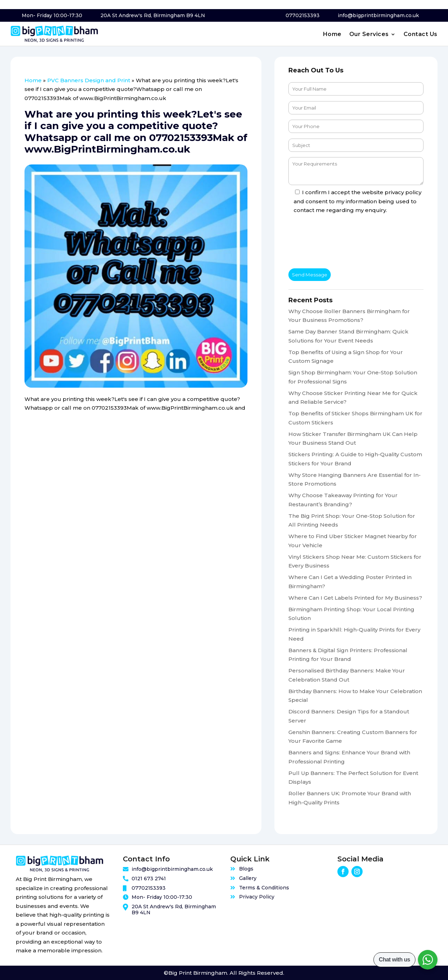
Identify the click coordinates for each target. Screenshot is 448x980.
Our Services (369, 35)
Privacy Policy (257, 897)
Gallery (248, 878)
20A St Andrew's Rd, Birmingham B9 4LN (153, 15)
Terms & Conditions (264, 888)
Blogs (246, 869)
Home (332, 35)
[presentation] (342, 242)
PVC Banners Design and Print (89, 80)
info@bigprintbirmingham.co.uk (378, 15)
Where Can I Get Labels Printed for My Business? (355, 598)
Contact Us (421, 35)
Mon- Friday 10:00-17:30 (52, 15)
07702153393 (303, 15)
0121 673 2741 (149, 879)
